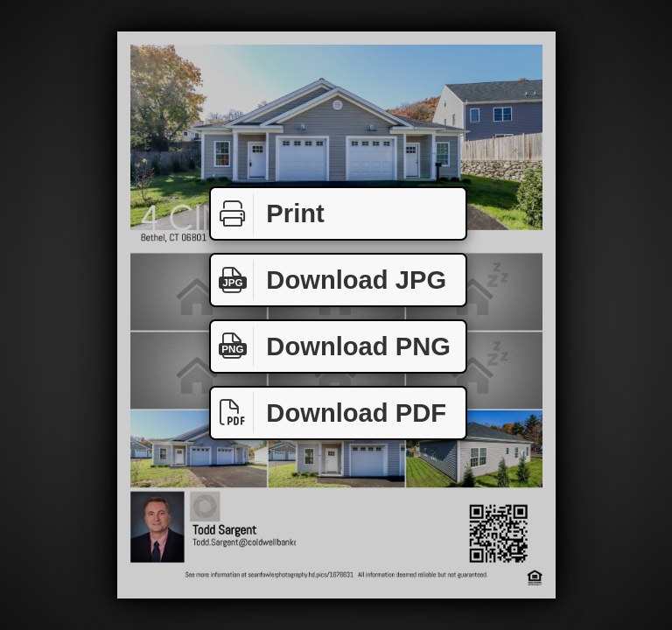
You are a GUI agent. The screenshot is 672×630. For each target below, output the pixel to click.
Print (268, 214)
